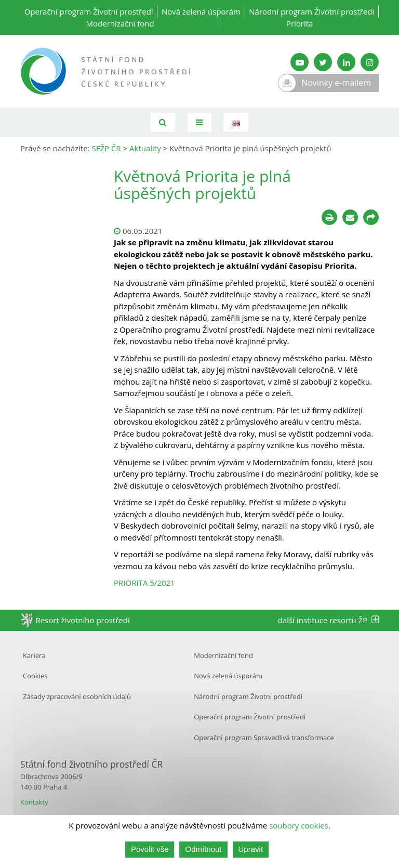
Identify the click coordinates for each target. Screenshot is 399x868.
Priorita (300, 23)
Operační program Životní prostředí (89, 11)
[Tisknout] (329, 217)
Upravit (251, 849)
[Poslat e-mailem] (350, 217)
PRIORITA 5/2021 (144, 583)
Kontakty (34, 802)
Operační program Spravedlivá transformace (264, 738)
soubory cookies (299, 825)
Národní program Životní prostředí (311, 11)
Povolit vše (150, 849)
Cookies (35, 676)
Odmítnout (203, 849)
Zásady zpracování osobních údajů (77, 696)
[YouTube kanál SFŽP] (300, 62)
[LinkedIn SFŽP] (346, 62)
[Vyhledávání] (163, 122)
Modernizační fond (120, 23)
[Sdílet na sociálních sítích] (371, 217)
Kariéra (34, 655)
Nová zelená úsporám (201, 11)
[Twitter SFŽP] (323, 62)
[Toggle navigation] (199, 122)
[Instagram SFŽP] (370, 62)
